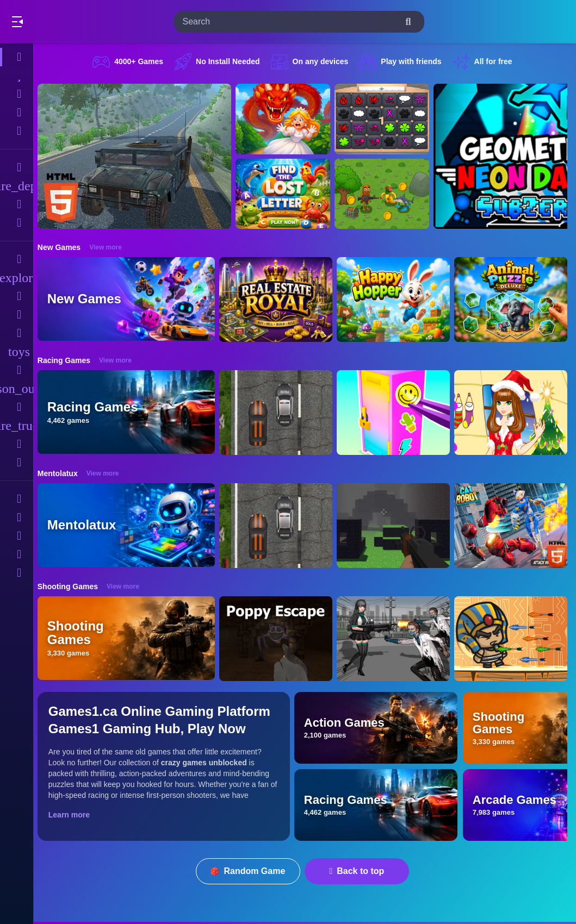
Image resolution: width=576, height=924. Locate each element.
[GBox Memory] (388, 119)
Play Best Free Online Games (70, 22)
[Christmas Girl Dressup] (517, 413)
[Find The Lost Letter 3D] (289, 194)
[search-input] (290, 22)
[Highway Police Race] (282, 413)
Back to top (360, 871)
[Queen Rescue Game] (289, 119)
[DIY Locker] (399, 413)
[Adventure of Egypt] (517, 639)
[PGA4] (399, 526)
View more (112, 247)
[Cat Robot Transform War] (517, 526)
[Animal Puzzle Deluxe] (517, 299)
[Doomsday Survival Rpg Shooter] (399, 639)
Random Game (251, 871)
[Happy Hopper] (399, 299)
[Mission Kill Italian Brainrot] (388, 194)
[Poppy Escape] (282, 639)
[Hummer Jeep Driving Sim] (140, 156)
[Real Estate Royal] (282, 299)
